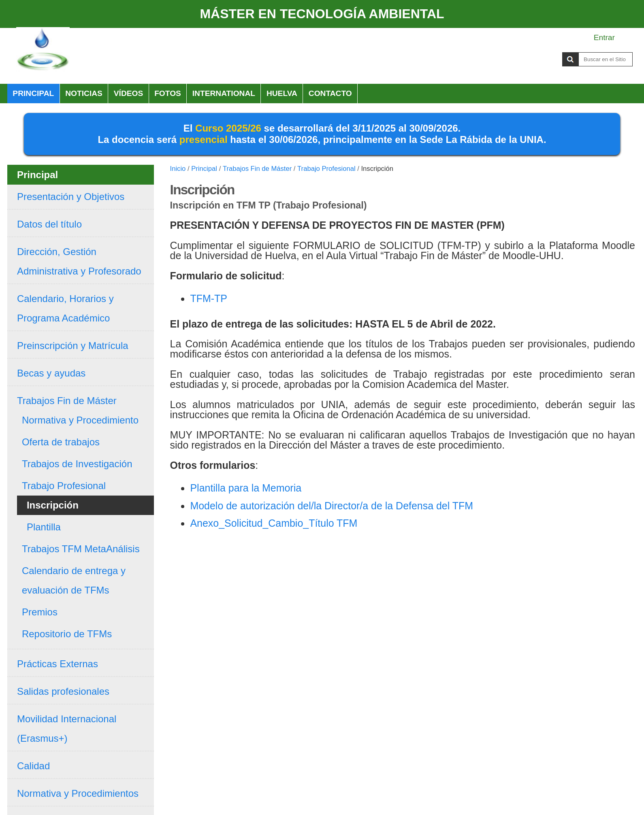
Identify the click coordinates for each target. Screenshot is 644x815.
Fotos (168, 93)
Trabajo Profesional (326, 169)
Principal (33, 93)
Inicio (178, 169)
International (224, 93)
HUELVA (282, 93)
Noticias (84, 93)
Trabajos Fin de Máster (257, 169)
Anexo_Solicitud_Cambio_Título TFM (274, 523)
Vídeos (129, 93)
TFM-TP (208, 298)
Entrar (604, 37)
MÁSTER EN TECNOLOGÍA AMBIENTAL (322, 14)
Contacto (330, 93)
